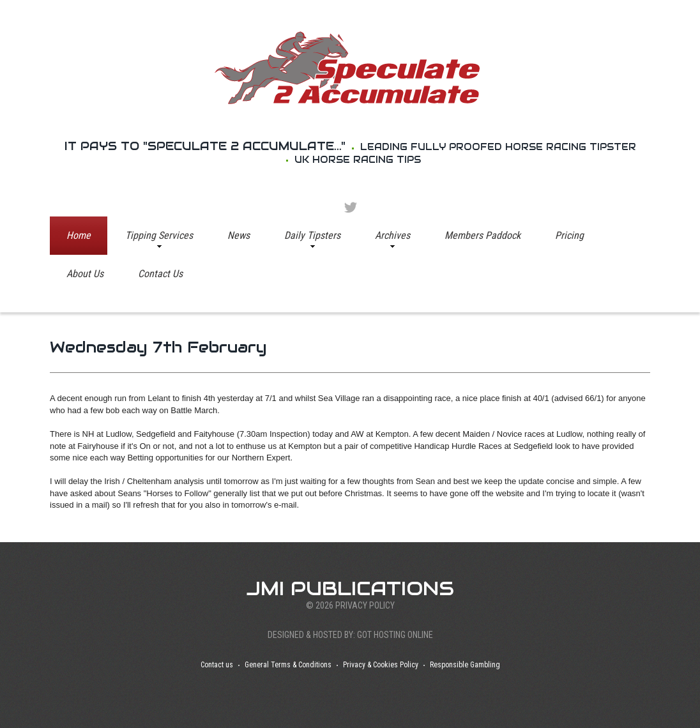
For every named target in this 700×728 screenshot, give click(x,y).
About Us (85, 274)
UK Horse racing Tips (358, 160)
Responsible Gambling (465, 665)
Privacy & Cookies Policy (381, 665)
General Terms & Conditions (288, 665)
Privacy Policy (365, 605)
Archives (392, 235)
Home (79, 235)
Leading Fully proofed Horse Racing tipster (498, 147)
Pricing (569, 235)
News (239, 235)
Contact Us (160, 274)
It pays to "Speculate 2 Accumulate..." (205, 146)
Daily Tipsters (312, 235)
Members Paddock (483, 235)
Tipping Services (159, 235)
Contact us (217, 665)
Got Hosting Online (395, 635)
